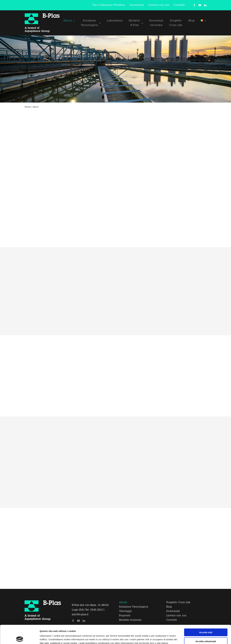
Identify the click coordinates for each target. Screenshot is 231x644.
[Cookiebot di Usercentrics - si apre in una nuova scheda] (20, 638)
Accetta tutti (206, 614)
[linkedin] (205, 5)
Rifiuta (206, 632)
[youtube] (200, 5)
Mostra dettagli (159, 638)
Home (28, 107)
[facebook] (194, 5)
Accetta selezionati (206, 623)
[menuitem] (204, 21)
